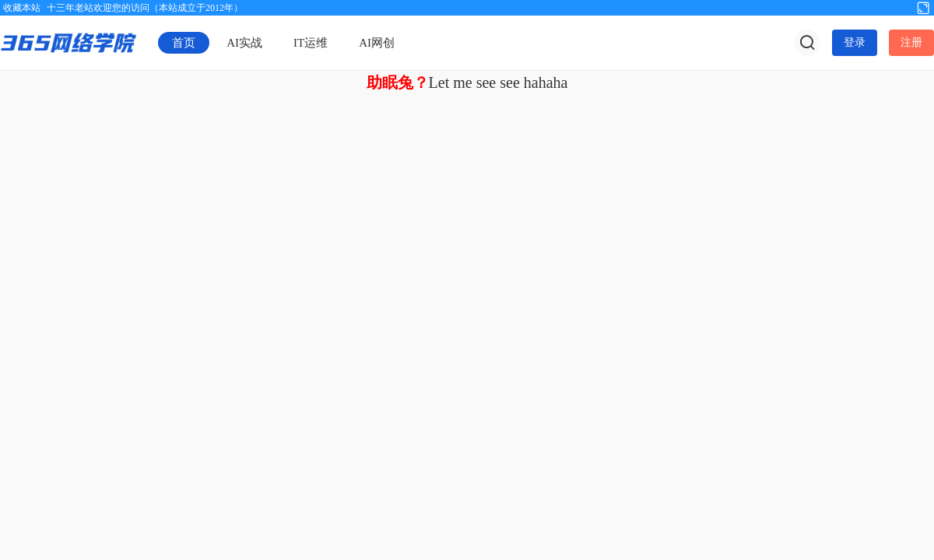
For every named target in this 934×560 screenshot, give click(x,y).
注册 (911, 42)
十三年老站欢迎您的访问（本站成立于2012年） (145, 8)
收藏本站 (22, 8)
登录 (855, 42)
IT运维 (311, 43)
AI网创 (377, 43)
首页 (184, 43)
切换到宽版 (923, 7)
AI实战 (244, 43)
